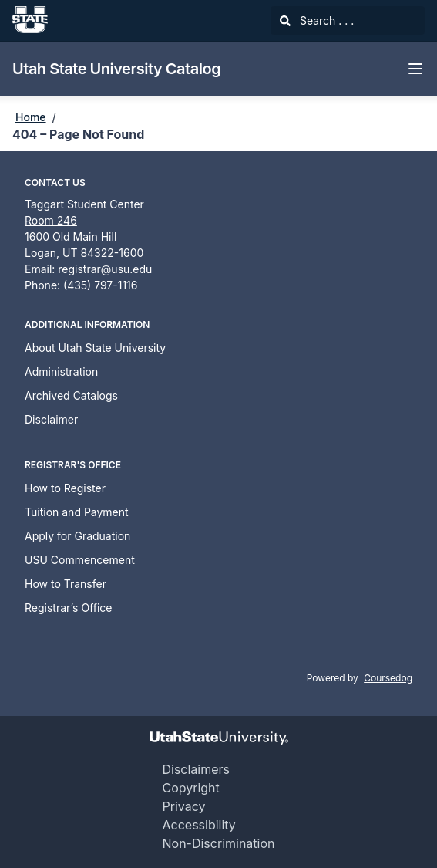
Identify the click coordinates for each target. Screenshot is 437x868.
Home (31, 117)
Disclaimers (196, 769)
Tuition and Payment (77, 512)
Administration (61, 372)
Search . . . (317, 20)
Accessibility (198, 825)
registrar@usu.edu (105, 269)
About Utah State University (95, 348)
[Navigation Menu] (415, 69)
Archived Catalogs (71, 395)
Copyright (190, 788)
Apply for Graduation (77, 536)
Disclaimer (51, 419)
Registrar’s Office (69, 608)
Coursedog (388, 678)
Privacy (183, 806)
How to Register (65, 488)
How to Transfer (66, 584)
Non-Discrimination (218, 843)
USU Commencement (80, 560)
